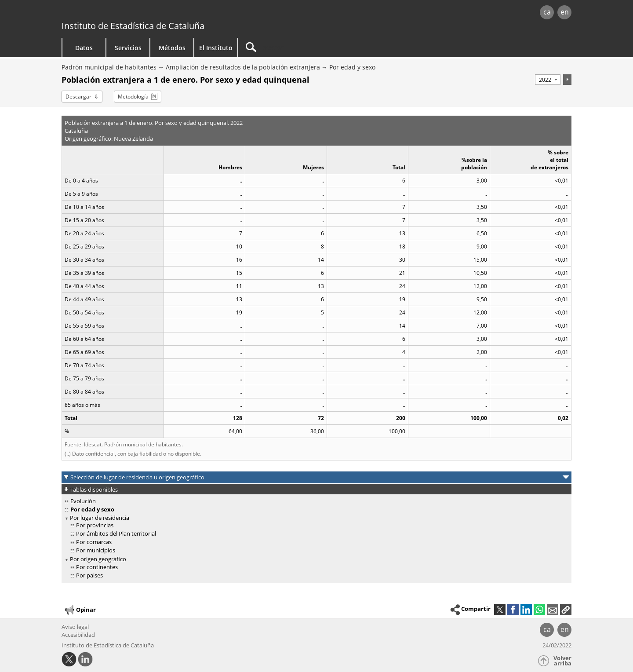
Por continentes (97, 567)
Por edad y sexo (352, 67)
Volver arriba (562, 661)
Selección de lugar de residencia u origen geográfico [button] (137, 477)
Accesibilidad (78, 635)
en (565, 12)
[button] (566, 610)
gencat (164, 13)
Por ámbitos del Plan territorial (116, 533)
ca (547, 12)
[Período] (548, 80)
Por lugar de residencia (100, 518)
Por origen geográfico (98, 559)
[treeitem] (315, 501)
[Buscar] (313, 47)
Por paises (89, 575)
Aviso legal (75, 627)
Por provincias (95, 525)
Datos (84, 48)
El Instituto (216, 48)
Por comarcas (94, 542)
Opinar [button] (80, 610)
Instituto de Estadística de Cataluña (133, 26)
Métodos (172, 48)
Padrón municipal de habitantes (109, 67)
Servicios (128, 48)
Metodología (133, 97)
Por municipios (96, 550)
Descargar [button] (78, 97)
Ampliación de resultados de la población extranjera (243, 67)
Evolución (83, 501)
